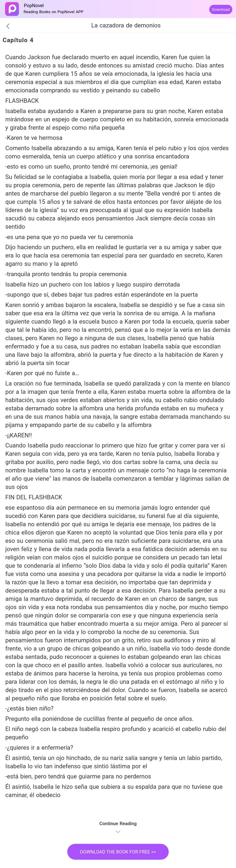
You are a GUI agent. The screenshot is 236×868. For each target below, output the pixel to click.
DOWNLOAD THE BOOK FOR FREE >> (118, 852)
